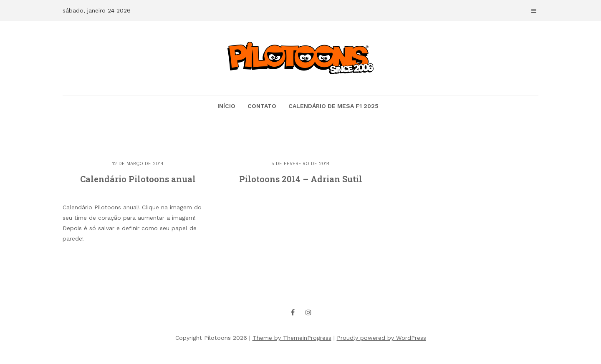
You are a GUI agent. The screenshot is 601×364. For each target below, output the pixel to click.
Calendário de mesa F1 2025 (333, 106)
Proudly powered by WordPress (381, 338)
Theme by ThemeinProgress (292, 338)
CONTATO (262, 106)
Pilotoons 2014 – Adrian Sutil (301, 179)
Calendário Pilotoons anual (138, 179)
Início (226, 106)
